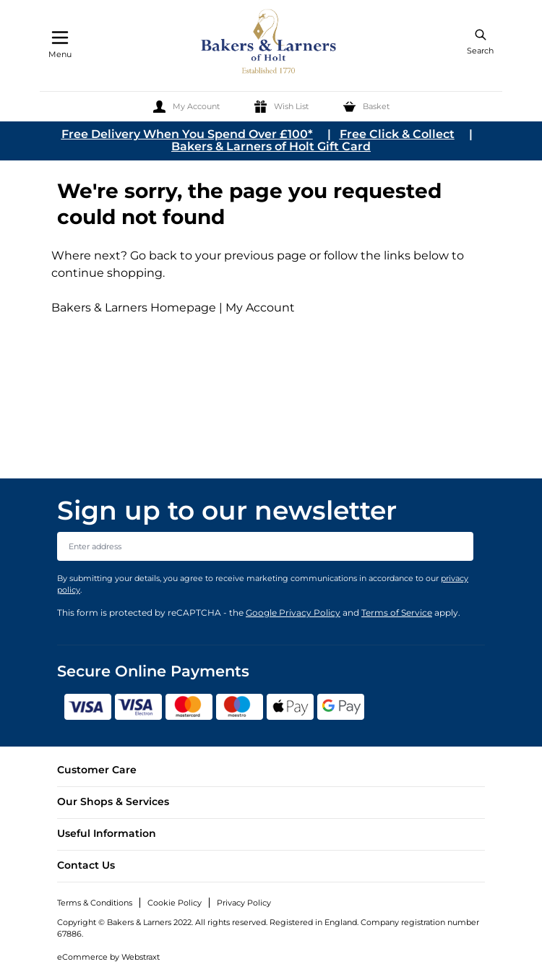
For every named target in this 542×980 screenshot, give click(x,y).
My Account (260, 308)
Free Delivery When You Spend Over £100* (187, 134)
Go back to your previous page (217, 255)
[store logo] (270, 44)
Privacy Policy (244, 903)
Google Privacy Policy (293, 612)
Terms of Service (397, 612)
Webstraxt (141, 957)
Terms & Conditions (95, 903)
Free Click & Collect (397, 134)
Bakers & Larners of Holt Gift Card (271, 146)
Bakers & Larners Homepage (134, 308)
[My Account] (186, 107)
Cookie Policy (175, 903)
